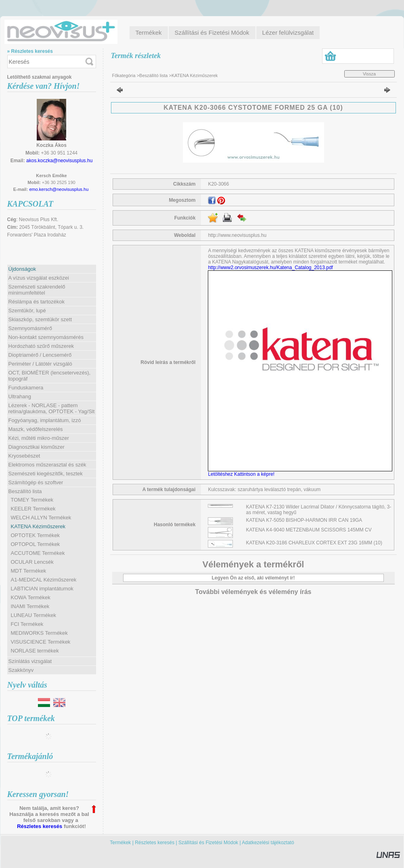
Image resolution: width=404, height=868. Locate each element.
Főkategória (124, 75)
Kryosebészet (24, 456)
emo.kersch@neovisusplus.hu (59, 189)
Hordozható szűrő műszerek (41, 346)
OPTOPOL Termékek (36, 544)
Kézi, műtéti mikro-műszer (39, 438)
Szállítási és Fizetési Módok (208, 843)
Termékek (120, 843)
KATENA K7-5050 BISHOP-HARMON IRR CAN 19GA (304, 520)
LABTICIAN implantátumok (42, 589)
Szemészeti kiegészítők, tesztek (46, 474)
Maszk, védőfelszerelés (36, 429)
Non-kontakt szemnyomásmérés (46, 337)
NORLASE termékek (35, 651)
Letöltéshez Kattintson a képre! (242, 474)
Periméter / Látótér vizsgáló (40, 364)
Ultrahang (20, 396)
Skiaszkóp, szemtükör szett (40, 319)
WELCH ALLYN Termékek (41, 518)
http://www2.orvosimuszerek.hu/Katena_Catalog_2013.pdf (270, 268)
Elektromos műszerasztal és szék (47, 465)
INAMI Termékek (30, 606)
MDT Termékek (29, 571)
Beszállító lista (153, 75)
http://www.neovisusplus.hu (237, 235)
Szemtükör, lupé (27, 311)
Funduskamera (26, 388)
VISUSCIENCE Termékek (41, 642)
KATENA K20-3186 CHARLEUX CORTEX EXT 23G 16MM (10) (314, 543)
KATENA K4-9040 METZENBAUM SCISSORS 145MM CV (309, 530)
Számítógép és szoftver (36, 482)
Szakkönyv (21, 670)
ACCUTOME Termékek (38, 553)
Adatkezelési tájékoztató (268, 843)
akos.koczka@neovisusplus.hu (59, 161)
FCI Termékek (27, 624)
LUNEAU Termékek (33, 615)
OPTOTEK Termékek (36, 535)
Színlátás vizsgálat (30, 661)
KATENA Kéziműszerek (38, 526)
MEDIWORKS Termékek (39, 633)
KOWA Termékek (31, 597)
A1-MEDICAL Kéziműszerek (44, 580)
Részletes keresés (40, 826)
